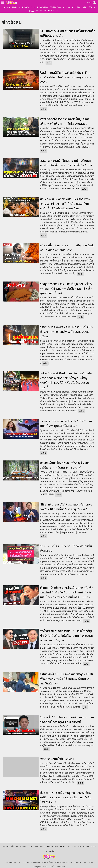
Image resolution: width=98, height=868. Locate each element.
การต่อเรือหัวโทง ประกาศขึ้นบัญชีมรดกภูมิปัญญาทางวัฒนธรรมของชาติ (65, 462)
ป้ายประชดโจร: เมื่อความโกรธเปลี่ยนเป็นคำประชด (66, 545)
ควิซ (84, 7)
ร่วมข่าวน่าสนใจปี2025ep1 (57, 755)
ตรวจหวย (76, 7)
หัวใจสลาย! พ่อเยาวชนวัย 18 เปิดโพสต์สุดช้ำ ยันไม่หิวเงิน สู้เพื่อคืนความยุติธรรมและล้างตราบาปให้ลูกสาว (67, 632)
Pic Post (67, 7)
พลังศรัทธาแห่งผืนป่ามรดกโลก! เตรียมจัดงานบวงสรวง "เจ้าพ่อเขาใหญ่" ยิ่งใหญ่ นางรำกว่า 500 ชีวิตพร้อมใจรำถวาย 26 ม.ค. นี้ (66, 377)
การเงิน (39, 11)
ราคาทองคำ (49, 11)
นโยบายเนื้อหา (47, 859)
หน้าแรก (6, 7)
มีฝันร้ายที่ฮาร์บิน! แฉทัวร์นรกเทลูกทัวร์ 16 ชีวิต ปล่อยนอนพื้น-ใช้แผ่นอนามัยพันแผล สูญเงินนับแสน (66, 675)
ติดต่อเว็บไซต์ (88, 859)
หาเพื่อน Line (42, 7)
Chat (33, 7)
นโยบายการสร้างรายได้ (63, 859)
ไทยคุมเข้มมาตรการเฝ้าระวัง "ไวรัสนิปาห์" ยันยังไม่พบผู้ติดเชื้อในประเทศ (67, 420)
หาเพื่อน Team (55, 7)
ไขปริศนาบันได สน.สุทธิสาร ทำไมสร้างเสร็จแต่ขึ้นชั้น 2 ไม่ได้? (68, 30)
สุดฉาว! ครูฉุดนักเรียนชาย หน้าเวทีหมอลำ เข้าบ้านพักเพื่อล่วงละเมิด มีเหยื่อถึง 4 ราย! (67, 159)
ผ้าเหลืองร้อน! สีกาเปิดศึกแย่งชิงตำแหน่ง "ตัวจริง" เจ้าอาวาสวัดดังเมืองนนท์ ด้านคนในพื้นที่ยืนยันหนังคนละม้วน (65, 200)
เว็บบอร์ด (16, 7)
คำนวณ (92, 7)
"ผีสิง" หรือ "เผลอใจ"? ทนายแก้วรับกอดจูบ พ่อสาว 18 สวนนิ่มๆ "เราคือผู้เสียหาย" (66, 503)
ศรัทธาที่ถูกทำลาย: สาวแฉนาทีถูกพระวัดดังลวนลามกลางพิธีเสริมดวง (67, 244)
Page (31, 11)
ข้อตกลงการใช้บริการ (12, 859)
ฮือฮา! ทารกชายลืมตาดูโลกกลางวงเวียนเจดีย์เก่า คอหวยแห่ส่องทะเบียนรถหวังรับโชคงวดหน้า (66, 794)
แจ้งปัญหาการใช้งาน (40, 863)
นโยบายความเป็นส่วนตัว (31, 859)
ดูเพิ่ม (49, 59)
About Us (78, 859)
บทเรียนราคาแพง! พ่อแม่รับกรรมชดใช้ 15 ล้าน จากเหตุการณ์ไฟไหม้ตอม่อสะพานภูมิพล (66, 328)
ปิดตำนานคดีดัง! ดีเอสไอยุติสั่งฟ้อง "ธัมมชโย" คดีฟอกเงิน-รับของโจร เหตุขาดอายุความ (66, 74)
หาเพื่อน (25, 7)
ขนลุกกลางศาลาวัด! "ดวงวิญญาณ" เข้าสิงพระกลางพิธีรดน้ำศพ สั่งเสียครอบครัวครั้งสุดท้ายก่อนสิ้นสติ (66, 285)
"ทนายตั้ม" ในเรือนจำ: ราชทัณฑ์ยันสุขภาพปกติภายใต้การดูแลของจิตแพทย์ (67, 716)
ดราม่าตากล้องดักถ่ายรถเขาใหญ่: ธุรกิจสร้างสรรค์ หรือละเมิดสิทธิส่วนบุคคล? (65, 118)
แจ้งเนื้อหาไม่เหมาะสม (57, 863)
